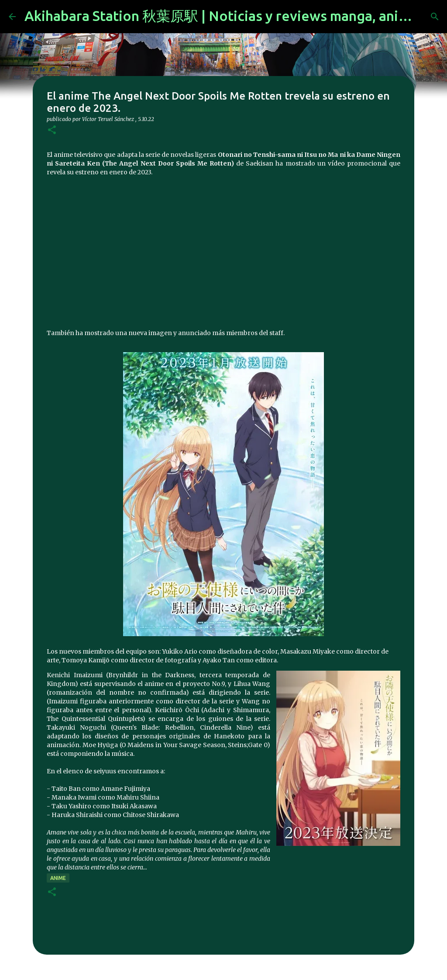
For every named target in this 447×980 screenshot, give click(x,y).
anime (58, 878)
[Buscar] (435, 17)
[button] (52, 130)
